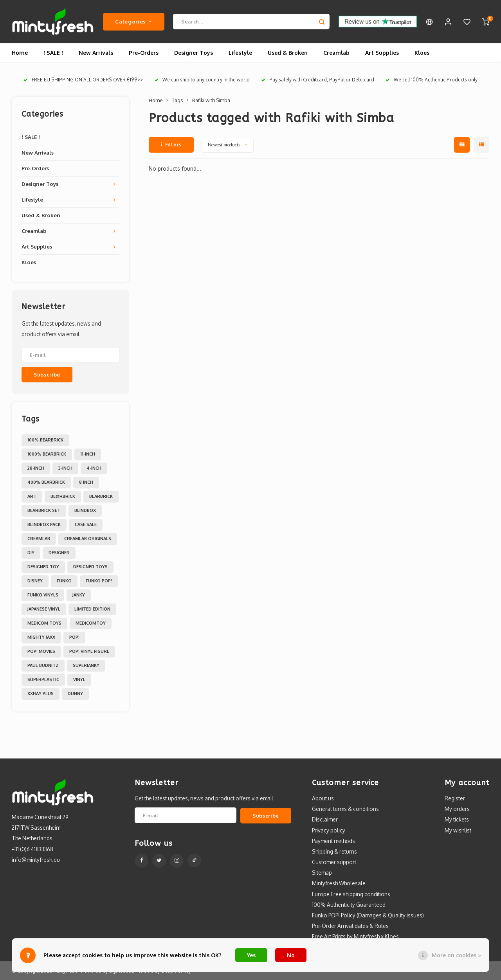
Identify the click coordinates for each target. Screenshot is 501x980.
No (291, 955)
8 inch (86, 482)
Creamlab (336, 53)
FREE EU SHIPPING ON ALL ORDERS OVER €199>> (83, 80)
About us (323, 798)
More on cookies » (456, 955)
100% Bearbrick (45, 440)
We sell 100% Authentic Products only (432, 80)
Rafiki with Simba (211, 100)
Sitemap (322, 873)
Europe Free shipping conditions (351, 894)
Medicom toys (44, 623)
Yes (251, 955)
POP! (74, 637)
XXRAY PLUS (41, 694)
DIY (31, 553)
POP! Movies (41, 651)
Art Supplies (382, 53)
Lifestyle (240, 53)
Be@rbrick (63, 496)
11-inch (88, 454)
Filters (171, 145)
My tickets (457, 819)
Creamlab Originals (88, 539)
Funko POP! (99, 581)
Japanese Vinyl (44, 609)
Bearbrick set (44, 510)
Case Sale (86, 524)
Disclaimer (325, 819)
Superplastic (43, 679)
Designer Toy (43, 567)
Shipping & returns (334, 851)
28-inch (36, 468)
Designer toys (90, 567)
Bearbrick (101, 496)
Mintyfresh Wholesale (339, 883)
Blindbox (85, 510)
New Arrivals (96, 53)
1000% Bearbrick (47, 454)
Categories (133, 21)
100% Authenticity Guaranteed (349, 905)
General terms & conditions (345, 809)
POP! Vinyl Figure (89, 651)
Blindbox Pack (44, 524)
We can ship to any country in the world (202, 80)
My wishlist (458, 830)
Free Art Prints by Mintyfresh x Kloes (355, 936)
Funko (64, 581)
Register (455, 798)
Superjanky (86, 665)
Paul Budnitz (43, 665)
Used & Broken (288, 53)
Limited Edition (92, 609)
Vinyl (79, 679)
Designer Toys (194, 53)
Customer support (334, 862)
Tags (177, 100)
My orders (457, 809)
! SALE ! (53, 53)
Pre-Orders (144, 53)
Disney (35, 581)
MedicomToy (91, 623)
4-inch (94, 468)
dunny (75, 694)
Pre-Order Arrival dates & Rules (350, 926)
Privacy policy (329, 830)
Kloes (422, 53)
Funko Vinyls (43, 595)
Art (32, 496)
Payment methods (333, 841)
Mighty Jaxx (41, 637)
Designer (59, 553)
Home (20, 53)
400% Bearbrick (46, 482)
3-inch (65, 468)
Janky (79, 595)
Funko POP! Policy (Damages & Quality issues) (368, 915)
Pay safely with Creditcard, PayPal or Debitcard (318, 80)
